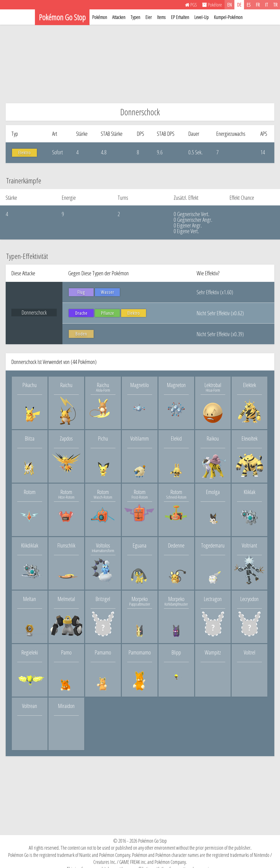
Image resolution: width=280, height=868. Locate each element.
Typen (135, 17)
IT (266, 5)
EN (229, 5)
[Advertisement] (140, 64)
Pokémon (100, 17)
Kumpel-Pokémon (228, 17)
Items (161, 17)
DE (239, 5)
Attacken (119, 17)
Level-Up (201, 17)
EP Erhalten (180, 17)
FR (258, 5)
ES (249, 5)
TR (275, 5)
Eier (149, 17)
